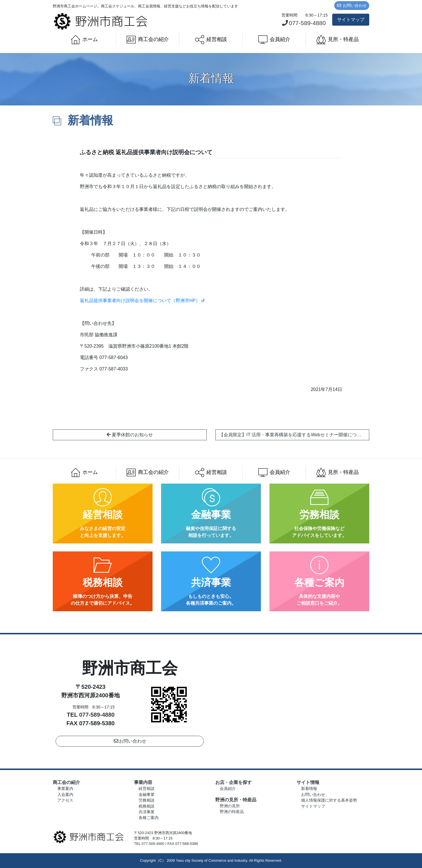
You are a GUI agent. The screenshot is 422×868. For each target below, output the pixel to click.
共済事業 (147, 812)
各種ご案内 (149, 818)
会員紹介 (274, 40)
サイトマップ (351, 20)
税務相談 (147, 806)
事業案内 (65, 789)
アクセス (65, 800)
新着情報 (309, 789)
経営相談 (211, 40)
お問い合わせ (352, 5)
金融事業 (147, 795)
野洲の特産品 (232, 812)
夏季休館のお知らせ (130, 435)
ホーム (84, 40)
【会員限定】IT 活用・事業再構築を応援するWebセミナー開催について (294, 435)
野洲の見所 (230, 806)
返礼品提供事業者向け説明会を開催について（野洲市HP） (142, 300)
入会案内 (65, 795)
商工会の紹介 (148, 40)
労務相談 (147, 800)
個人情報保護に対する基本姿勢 (329, 800)
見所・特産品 (338, 40)
